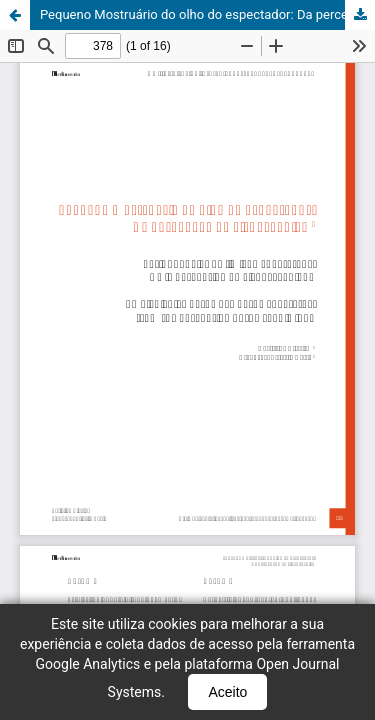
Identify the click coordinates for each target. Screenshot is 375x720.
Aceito (227, 692)
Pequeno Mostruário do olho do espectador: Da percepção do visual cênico (207, 14)
